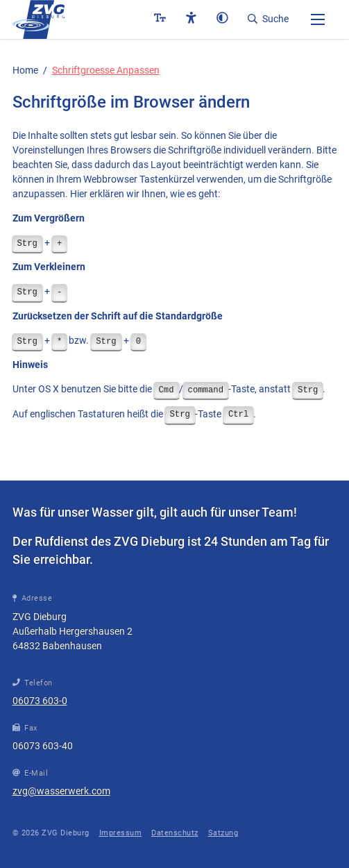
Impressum (121, 833)
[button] (318, 19)
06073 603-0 (40, 701)
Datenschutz (175, 833)
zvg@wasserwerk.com (61, 791)
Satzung (223, 833)
